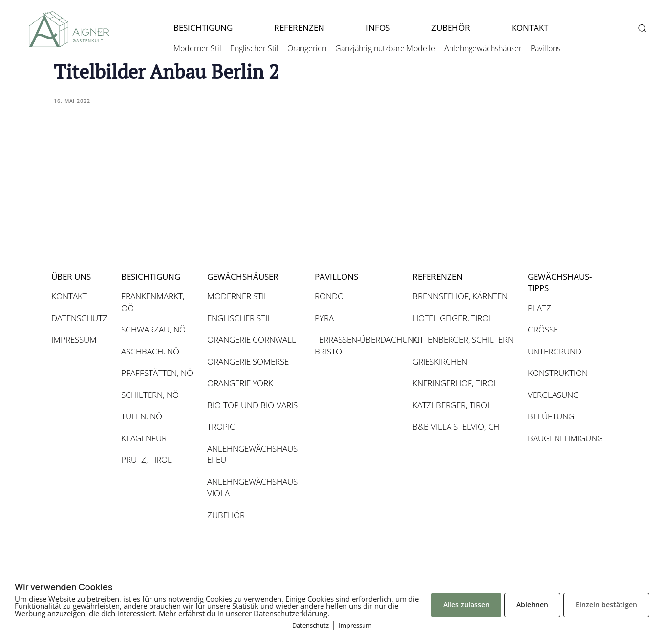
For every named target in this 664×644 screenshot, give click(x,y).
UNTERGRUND (555, 351)
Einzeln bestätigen (606, 605)
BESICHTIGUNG (203, 28)
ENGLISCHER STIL (239, 318)
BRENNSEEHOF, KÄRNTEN (460, 296)
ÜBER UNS (71, 277)
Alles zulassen (466, 605)
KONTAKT (530, 28)
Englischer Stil (254, 48)
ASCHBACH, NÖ (150, 351)
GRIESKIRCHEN (440, 362)
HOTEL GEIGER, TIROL (453, 318)
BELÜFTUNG (551, 416)
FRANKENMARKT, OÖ (153, 302)
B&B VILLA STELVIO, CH (456, 426)
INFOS (378, 28)
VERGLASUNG (553, 395)
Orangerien (307, 48)
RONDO (329, 296)
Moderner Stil (197, 48)
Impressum (355, 625)
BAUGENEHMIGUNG (565, 438)
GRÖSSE (543, 329)
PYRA (324, 318)
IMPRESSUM (74, 340)
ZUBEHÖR (451, 28)
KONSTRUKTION (558, 373)
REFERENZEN (299, 28)
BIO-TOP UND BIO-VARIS (252, 405)
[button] (642, 28)
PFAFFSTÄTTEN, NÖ (157, 373)
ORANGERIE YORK (240, 383)
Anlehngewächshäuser (483, 48)
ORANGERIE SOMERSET (250, 362)
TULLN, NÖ (142, 416)
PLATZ (539, 308)
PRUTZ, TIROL (147, 460)
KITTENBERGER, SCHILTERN (463, 340)
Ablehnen (532, 605)
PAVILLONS (336, 277)
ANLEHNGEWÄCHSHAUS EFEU (252, 454)
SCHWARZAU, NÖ (153, 329)
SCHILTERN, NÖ (150, 395)
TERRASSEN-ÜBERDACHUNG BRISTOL (359, 345)
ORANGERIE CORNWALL (252, 340)
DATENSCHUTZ (79, 318)
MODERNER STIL (238, 296)
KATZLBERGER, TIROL (452, 405)
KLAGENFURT (146, 438)
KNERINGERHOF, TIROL (455, 383)
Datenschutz (311, 625)
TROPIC (221, 426)
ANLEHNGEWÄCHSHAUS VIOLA (252, 488)
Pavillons (546, 48)
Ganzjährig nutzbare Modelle (385, 48)
